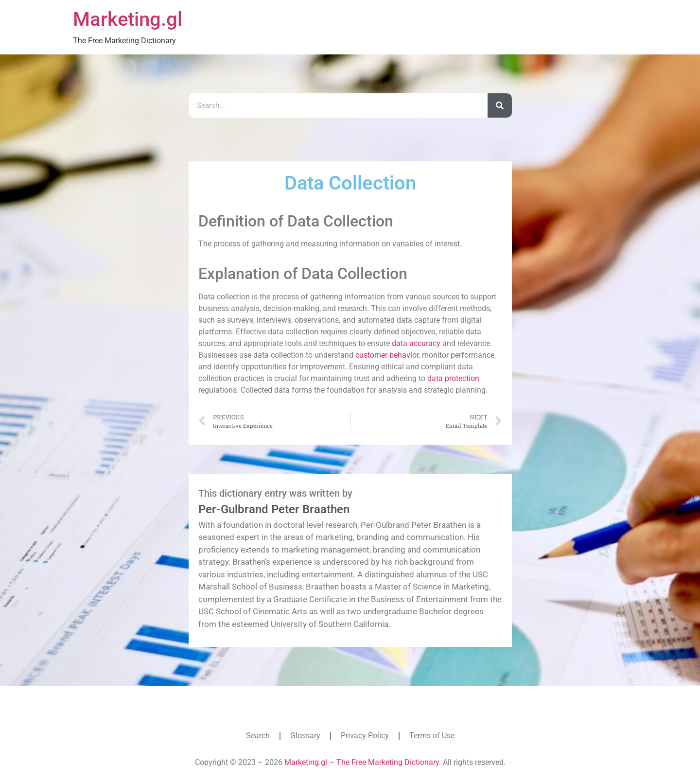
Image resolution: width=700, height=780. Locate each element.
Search (258, 736)
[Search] (500, 105)
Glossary (305, 736)
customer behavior (387, 355)
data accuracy (416, 343)
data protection (453, 378)
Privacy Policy (365, 736)
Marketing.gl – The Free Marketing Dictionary (362, 762)
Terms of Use (432, 736)
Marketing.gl (128, 19)
